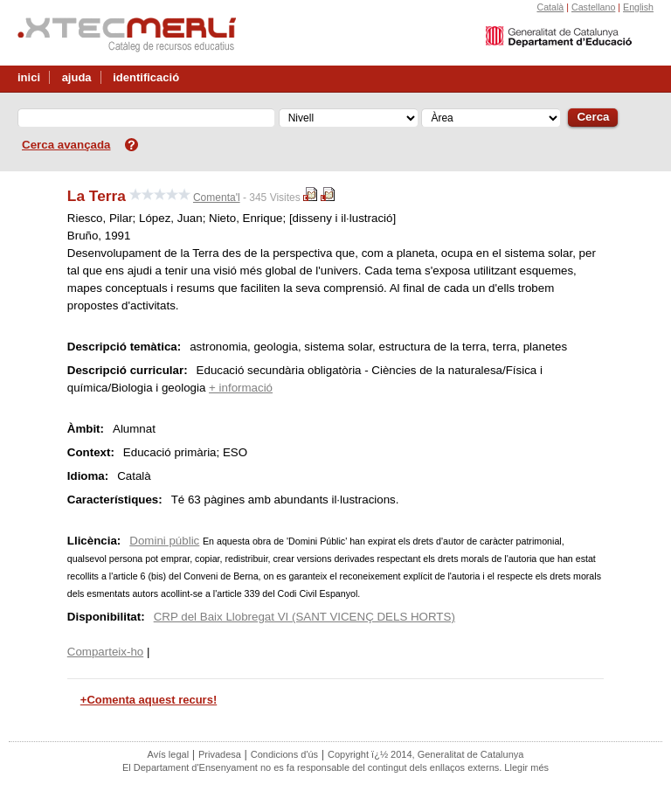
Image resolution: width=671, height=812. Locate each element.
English (638, 7)
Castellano (593, 7)
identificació (146, 77)
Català (550, 7)
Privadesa (220, 754)
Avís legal (169, 754)
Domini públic (164, 541)
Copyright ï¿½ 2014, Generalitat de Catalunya (425, 754)
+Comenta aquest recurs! (149, 700)
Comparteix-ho (105, 652)
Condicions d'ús (284, 754)
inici (29, 77)
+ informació (241, 388)
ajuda (77, 77)
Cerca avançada (66, 145)
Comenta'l (217, 198)
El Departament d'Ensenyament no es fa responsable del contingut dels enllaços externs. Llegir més (335, 767)
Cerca (593, 117)
